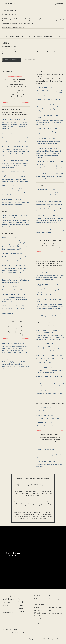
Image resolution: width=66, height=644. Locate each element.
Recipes (21, 611)
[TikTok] (17, 633)
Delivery (22, 596)
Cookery (36, 602)
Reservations (7, 612)
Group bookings (30, 60)
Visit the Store (38, 596)
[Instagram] (5, 633)
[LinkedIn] (11, 633)
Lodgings (6, 602)
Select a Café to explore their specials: (13, 27)
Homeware (37, 607)
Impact (21, 608)
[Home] (10, 3)
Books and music (39, 604)
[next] (60, 36)
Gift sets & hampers (40, 613)
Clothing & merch (39, 610)
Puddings (34, 36)
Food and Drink (9, 609)
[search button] (48, 3)
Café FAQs (53, 602)
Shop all (36, 624)
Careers (21, 599)
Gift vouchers (38, 616)
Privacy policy (52, 639)
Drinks (27, 36)
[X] (21, 633)
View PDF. (5, 49)
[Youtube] (25, 633)
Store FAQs (53, 611)
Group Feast (42, 36)
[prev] (5, 36)
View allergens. (13, 49)
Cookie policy (60, 639)
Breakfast (20, 36)
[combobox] (33, 30)
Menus (5, 605)
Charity (21, 602)
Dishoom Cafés (8, 596)
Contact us (53, 596)
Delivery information (56, 613)
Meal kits (36, 599)
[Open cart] (53, 3)
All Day (13, 36)
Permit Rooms (8, 599)
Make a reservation (11, 60)
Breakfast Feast (54, 36)
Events (21, 605)
